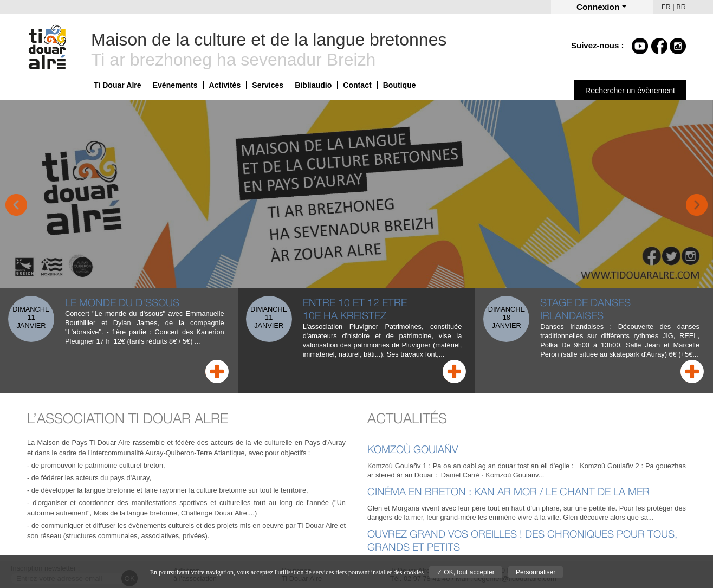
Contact (357, 85)
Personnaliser (536, 572)
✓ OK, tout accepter (466, 572)
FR (666, 7)
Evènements (175, 85)
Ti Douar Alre (118, 85)
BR (681, 7)
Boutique (400, 85)
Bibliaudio (313, 85)
